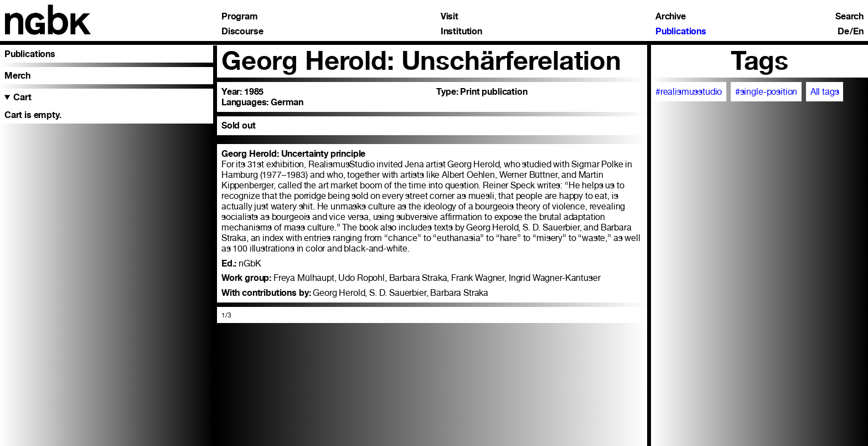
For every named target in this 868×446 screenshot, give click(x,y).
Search (849, 17)
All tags (825, 92)
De (843, 32)
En (858, 32)
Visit (449, 17)
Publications (681, 32)
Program (240, 17)
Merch (17, 76)
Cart (22, 97)
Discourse (242, 32)
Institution (461, 32)
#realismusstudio (689, 92)
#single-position (766, 92)
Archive (671, 17)
